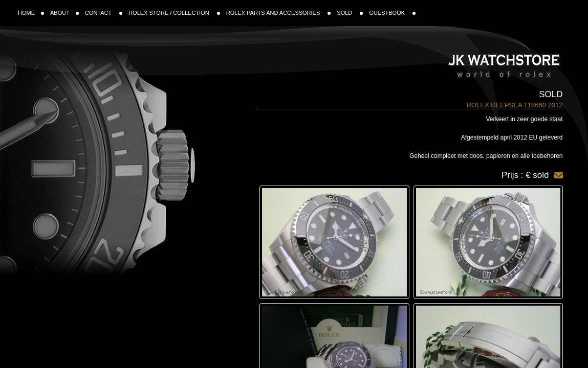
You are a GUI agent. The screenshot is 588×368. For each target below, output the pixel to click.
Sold (551, 94)
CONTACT (104, 13)
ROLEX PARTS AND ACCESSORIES (279, 13)
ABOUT (64, 13)
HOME (31, 13)
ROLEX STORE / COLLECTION (174, 13)
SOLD (350, 13)
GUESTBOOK (392, 13)
